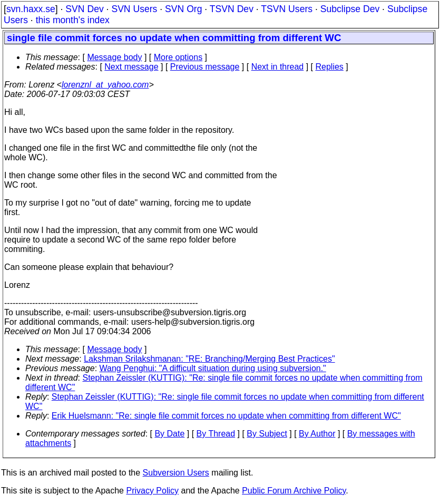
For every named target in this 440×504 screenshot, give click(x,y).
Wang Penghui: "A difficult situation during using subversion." (213, 368)
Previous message (205, 67)
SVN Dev (84, 9)
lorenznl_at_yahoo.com (105, 85)
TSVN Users (287, 9)
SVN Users (134, 9)
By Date (169, 434)
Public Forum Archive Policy (294, 491)
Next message (131, 67)
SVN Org (183, 9)
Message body (114, 57)
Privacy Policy (152, 491)
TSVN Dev (232, 9)
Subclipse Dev (350, 9)
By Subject (267, 434)
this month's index (73, 20)
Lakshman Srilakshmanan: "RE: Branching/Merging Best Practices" (209, 359)
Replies (330, 67)
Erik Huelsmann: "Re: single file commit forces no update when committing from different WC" (226, 416)
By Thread (216, 434)
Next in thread (278, 67)
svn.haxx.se (31, 9)
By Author (317, 434)
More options (178, 57)
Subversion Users (176, 473)
